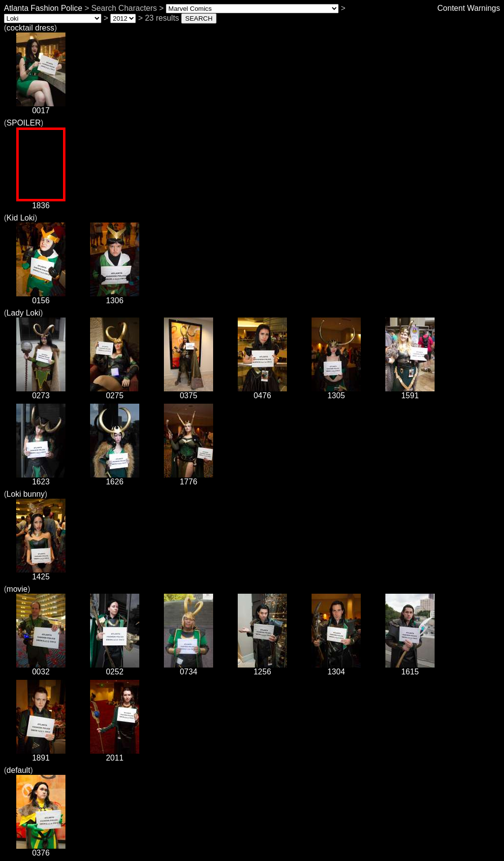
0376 (41, 849)
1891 (41, 754)
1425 (41, 573)
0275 (115, 392)
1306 (115, 297)
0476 (262, 392)
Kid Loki (20, 218)
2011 (115, 754)
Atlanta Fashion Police (43, 8)
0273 (41, 392)
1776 (189, 478)
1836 (41, 202)
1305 (336, 392)
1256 (262, 668)
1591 (410, 392)
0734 (189, 668)
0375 (189, 392)
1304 (336, 668)
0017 (41, 107)
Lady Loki (23, 313)
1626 (115, 478)
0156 (41, 297)
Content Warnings (469, 8)
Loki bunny (25, 494)
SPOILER (23, 123)
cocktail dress (30, 28)
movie (17, 589)
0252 (115, 668)
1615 (410, 668)
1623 (41, 478)
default (18, 770)
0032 (41, 668)
